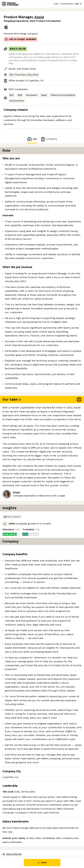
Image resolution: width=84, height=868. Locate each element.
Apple (39, 17)
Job (32, 139)
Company (49, 139)
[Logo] (10, 4)
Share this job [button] (12, 854)
